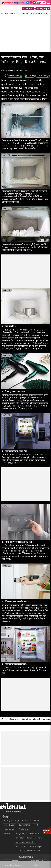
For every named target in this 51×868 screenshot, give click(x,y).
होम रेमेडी (37, 719)
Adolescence (34, 833)
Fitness (37, 820)
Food (36, 825)
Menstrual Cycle (36, 846)
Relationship (24, 825)
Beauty (7, 820)
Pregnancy (21, 833)
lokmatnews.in (37, 861)
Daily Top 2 (28, 9)
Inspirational (10, 829)
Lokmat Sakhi (7, 14)
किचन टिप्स (27, 719)
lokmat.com (14, 861)
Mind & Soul (9, 825)
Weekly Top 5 (43, 9)
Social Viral (24, 829)
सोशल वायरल (26, 14)
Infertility (20, 838)
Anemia (19, 851)
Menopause (21, 846)
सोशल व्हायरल (14, 719)
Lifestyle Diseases (33, 851)
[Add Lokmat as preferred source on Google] (15, 76)
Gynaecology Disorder (25, 842)
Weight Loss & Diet (22, 820)
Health (7, 834)
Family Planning (34, 838)
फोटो (17, 14)
